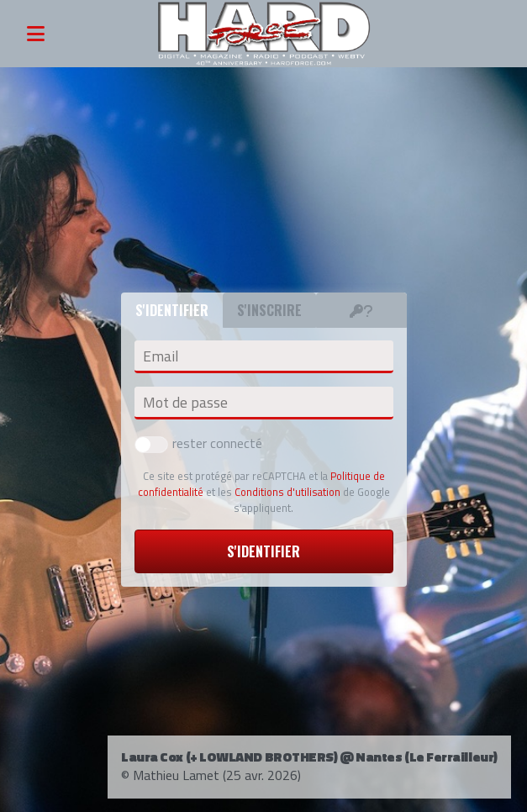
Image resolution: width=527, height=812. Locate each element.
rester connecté (198, 443)
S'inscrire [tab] (269, 310)
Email (161, 356)
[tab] (361, 310)
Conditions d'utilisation (287, 492)
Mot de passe (185, 403)
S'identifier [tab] (172, 310)
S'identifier (263, 551)
